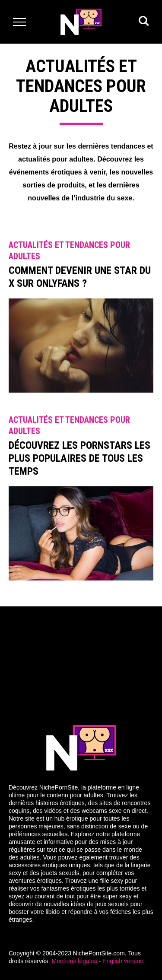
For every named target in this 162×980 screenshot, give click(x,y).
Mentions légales (75, 961)
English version (123, 961)
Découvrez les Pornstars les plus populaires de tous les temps (79, 458)
